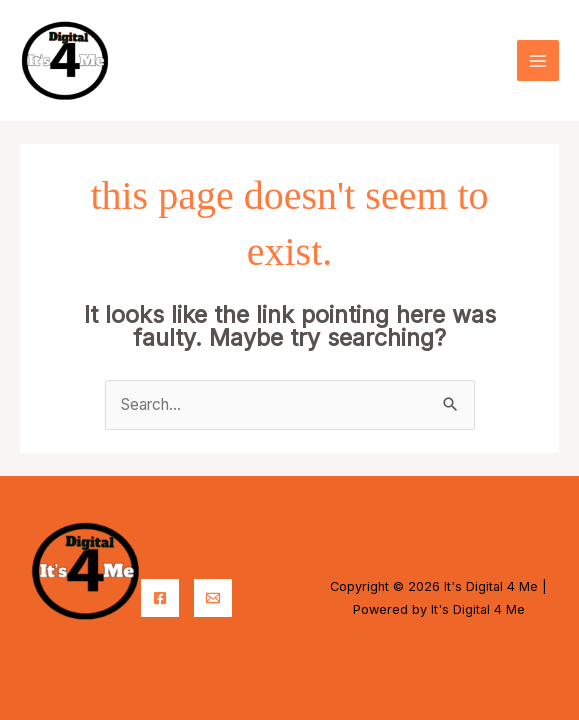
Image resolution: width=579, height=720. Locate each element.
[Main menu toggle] (538, 61)
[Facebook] (160, 598)
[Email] (213, 598)
